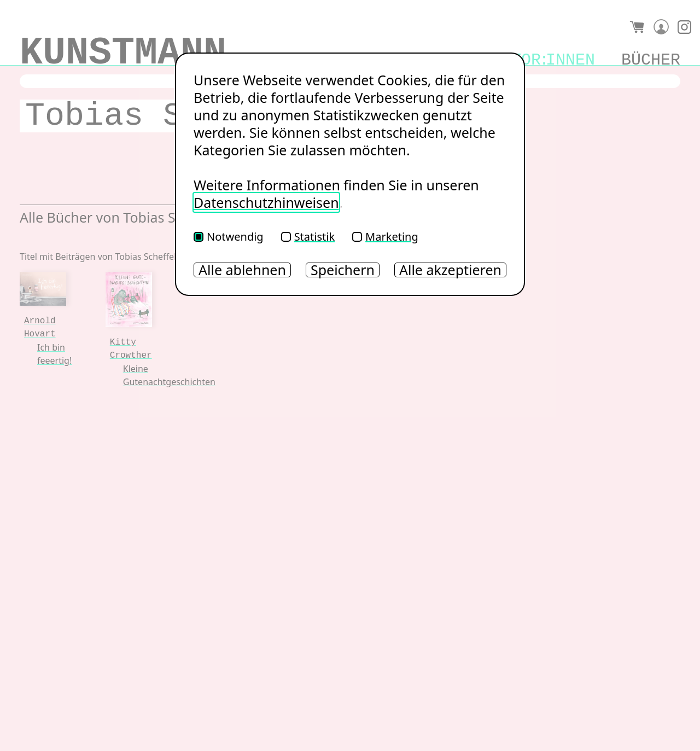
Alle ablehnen (242, 270)
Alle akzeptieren (450, 270)
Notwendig (229, 237)
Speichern (343, 270)
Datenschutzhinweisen (266, 202)
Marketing (385, 237)
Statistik (308, 237)
